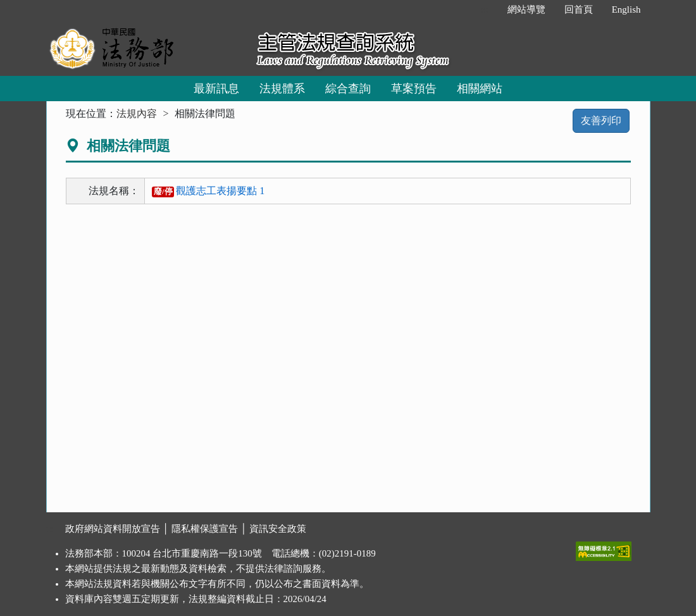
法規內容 (137, 114)
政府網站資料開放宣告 (113, 529)
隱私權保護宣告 (205, 529)
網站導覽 (526, 9)
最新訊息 (216, 89)
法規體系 (282, 89)
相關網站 (480, 89)
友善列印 (601, 120)
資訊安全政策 (278, 529)
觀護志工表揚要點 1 (208, 191)
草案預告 (414, 89)
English (626, 9)
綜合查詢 (348, 89)
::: (484, 9)
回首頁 (579, 9)
